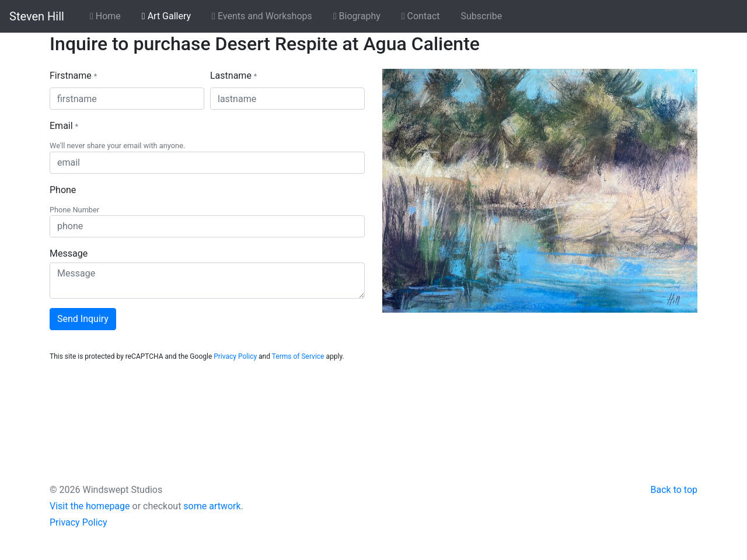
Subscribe (482, 16)
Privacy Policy (235, 356)
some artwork (212, 506)
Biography (357, 16)
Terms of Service (298, 356)
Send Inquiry (83, 319)
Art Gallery (166, 16)
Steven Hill (37, 16)
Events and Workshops (262, 16)
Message (69, 253)
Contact (421, 16)
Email (64, 126)
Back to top (674, 490)
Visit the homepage (90, 506)
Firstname (73, 76)
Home (105, 16)
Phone (63, 190)
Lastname (233, 76)
